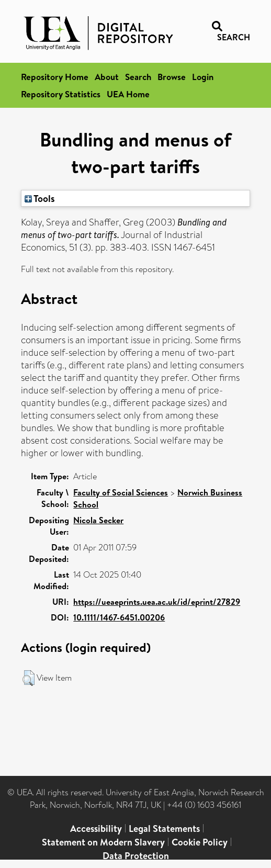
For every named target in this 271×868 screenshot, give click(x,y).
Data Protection (136, 856)
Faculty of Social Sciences (121, 492)
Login (203, 77)
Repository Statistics (61, 94)
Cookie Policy (200, 842)
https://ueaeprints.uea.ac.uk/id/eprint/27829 (157, 602)
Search (138, 77)
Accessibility (96, 828)
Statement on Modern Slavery (103, 842)
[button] (29, 678)
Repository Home (55, 77)
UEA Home (128, 94)
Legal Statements (164, 828)
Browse (172, 77)
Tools (40, 198)
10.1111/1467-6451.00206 (119, 617)
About (107, 77)
